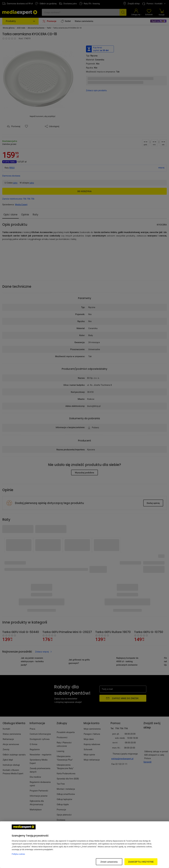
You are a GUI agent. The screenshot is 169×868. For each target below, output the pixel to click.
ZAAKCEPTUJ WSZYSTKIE (141, 862)
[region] (84, 845)
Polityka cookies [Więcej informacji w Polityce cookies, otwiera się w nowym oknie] (18, 854)
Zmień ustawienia (109, 862)
